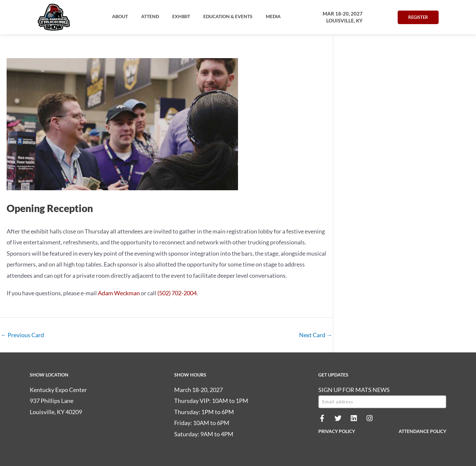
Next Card (316, 335)
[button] (120, 17)
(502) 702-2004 (177, 293)
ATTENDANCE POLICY (422, 431)
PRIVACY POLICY (337, 431)
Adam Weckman (119, 293)
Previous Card (22, 335)
